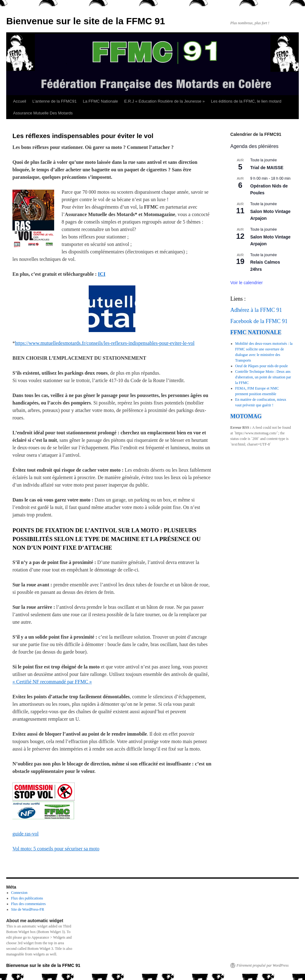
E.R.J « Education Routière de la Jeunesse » (164, 101)
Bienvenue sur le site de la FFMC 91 (86, 21)
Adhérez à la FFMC (253, 310)
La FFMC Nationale (100, 101)
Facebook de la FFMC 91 (259, 321)
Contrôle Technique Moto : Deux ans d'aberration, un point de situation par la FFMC (263, 377)
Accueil (20, 101)
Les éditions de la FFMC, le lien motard (246, 101)
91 (279, 310)
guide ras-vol (26, 834)
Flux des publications (27, 898)
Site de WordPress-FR (28, 909)
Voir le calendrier (246, 283)
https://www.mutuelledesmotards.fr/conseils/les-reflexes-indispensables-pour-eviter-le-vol (105, 343)
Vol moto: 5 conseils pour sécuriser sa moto (56, 849)
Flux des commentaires (28, 904)
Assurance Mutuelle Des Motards (43, 113)
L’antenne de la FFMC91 (54, 101)
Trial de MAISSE (267, 168)
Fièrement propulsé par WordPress (263, 965)
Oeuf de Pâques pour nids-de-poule (262, 366)
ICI (102, 274)
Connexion (19, 893)
